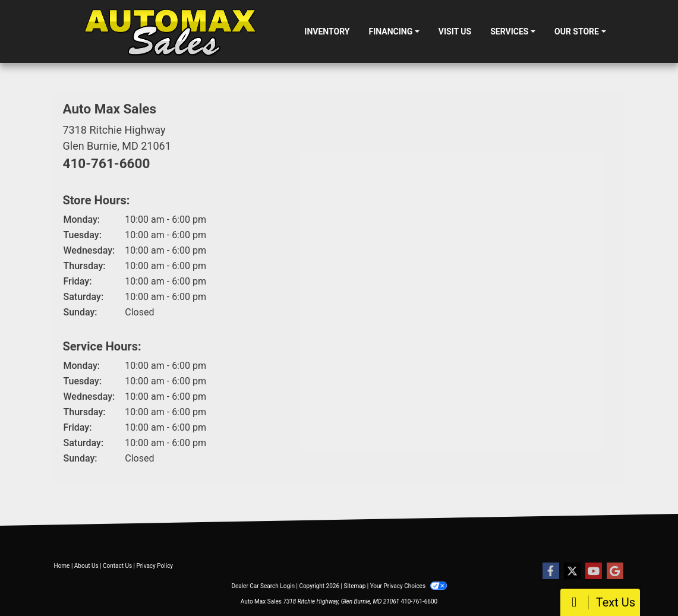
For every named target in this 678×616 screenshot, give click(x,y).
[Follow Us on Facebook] (551, 571)
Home (62, 566)
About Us (86, 566)
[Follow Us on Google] (615, 571)
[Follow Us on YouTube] (594, 571)
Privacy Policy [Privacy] (155, 566)
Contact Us (117, 566)
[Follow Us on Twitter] (572, 571)
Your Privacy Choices (409, 586)
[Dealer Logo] (170, 31)
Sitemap (354, 586)
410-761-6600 (107, 163)
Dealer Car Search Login (263, 586)
